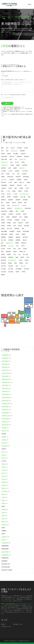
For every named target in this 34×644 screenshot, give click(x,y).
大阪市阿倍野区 (7, 397)
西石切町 (27, 226)
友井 (21, 217)
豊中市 (5, 452)
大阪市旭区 (6, 391)
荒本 (7, 151)
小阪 (25, 185)
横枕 (16, 263)
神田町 (3, 177)
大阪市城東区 (6, 394)
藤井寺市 (5, 522)
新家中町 (3, 200)
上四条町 (17, 171)
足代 (7, 148)
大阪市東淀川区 (7, 382)
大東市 (4, 497)
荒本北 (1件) (14, 151)
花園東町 (11, 237)
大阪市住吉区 (6, 401)
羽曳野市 (5, 510)
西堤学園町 (4, 231)
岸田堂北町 (10, 177)
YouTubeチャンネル (6, 626)
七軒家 (26, 191)
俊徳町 (3, 197)
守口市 (4, 470)
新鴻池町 (25, 200)
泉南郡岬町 (5, 561)
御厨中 (15, 252)
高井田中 (10, 208)
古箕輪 (21, 188)
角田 (8, 205)
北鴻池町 (19, 180)
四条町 (20, 191)
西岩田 (3, 229)
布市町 (17, 234)
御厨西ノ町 (22, 252)
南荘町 (20, 226)
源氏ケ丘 (22, 182)
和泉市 (4, 500)
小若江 (27, 188)
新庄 (2, 203)
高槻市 (5, 464)
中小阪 (24, 220)
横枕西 (21, 263)
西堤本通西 (26, 231)
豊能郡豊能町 (5, 546)
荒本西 (3, 154)
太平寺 (24, 205)
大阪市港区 (6, 367)
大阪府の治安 (18, 17)
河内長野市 (6, 491)
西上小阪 (10, 229)
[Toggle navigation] (30, 4)
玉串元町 (18, 214)
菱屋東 (17, 243)
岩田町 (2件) (23, 159)
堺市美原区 (6, 446)
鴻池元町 (19, 185)
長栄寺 (25, 214)
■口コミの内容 (13, 80)
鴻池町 (28, 182)
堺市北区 (5, 443)
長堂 (2, 217)
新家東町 (18, 200)
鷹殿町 (11, 211)
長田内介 (21, 223)
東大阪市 (5, 525)
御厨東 (3, 254)
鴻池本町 (12, 185)
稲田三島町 (4, 159)
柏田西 (18, 165)
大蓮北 (23, 162)
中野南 (24, 272)
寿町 (16, 188)
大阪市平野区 (6, 419)
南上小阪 (25, 254)
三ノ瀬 (8, 191)
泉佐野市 (5, 482)
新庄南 (20, 203)
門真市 (4, 513)
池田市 (4, 455)
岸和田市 (4, 449)
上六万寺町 (25, 171)
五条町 (10, 188)
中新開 (3, 223)
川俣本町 (24, 174)
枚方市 (4, 473)
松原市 (4, 494)
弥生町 (27, 260)
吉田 (27, 263)
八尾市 (4, 479)
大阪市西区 (6, 364)
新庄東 (14, 203)
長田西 (3, 226)
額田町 (11, 234)
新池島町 (16, 197)
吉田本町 (11, 266)
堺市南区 (5, 440)
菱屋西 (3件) (9, 243)
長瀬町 (9, 223)
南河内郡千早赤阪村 (7, 570)
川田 (2, 174)
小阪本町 (3, 188)
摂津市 (4, 516)
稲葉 (11, 159)
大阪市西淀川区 (7, 379)
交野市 (3, 534)
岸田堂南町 (26, 177)
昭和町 (9, 197)
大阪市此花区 (6, 361)
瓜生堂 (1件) (4, 162)
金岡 (10, 168)
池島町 (9, 154)
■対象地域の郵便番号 (17, 72)
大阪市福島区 (6, 358)
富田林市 (5, 485)
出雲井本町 (4, 157)
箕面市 (4, 503)
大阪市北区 (6, 422)
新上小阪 (23, 197)
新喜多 (14, 191)
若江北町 (11, 269)
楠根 (16, 182)
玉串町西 (3, 214)
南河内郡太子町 (6, 564)
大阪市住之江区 (7, 416)
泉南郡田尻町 (5, 558)
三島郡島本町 (6, 543)
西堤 (23, 229)
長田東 (9, 226)
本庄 (17, 246)
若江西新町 (19, 269)
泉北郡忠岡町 (6, 552)
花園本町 (18, 237)
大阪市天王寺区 (7, 373)
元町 (28, 257)
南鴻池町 (3, 257)
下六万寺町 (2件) (24, 194)
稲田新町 (19, 157)
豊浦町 (26, 217)
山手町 (20, 260)
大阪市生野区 (6, 388)
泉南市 (3, 528)
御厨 (2, 252)
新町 (25, 203)
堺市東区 (4, 434)
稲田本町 (27, 157)
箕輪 (17, 257)
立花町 (22, 211)
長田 (14, 223)
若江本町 (3, 272)
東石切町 (25, 237)
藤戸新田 (3, 246)
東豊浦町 (18, 240)
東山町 (25, 240)
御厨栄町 (8, 252)
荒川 (2, 151)
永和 (11, 162)
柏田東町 (25, 165)
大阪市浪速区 (6, 376)
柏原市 (3, 506)
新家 (29, 197)
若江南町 (11, 272)
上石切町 (3, 171)
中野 (14, 226)
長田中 (27, 223)
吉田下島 (3, 266)
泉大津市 (4, 461)
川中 (13, 174)
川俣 (18, 174)
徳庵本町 (14, 217)
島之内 (9, 194)
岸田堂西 (18, 177)
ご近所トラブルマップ (7, 17)
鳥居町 (3, 220)
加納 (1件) (22, 168)
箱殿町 (24, 234)
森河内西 (3, 260)
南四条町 (11, 257)
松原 (19, 249)
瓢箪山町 (24, 243)
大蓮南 (12, 165)
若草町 (17, 272)
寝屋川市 (5, 488)
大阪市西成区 (6, 407)
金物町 (15, 168)
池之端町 (16, 154)
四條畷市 (4, 531)
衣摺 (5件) (4, 180)
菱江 (2, 243)
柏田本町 (3, 168)
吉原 (17, 266)
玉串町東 (11, 214)
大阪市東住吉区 (7, 404)
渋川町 (3, 194)
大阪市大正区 (6, 370)
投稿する (7, 103)
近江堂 (17, 162)
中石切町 (10, 220)
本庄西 (3, 249)
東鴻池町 (11, 240)
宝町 (17, 211)
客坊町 (26, 180)
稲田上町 (12, 157)
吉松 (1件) (23, 266)
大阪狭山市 (5, 537)
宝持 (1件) (11, 246)
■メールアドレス (13, 95)
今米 (16, 159)
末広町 (3, 205)
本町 (14, 249)
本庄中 (23, 246)
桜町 (2, 191)
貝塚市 (4, 467)
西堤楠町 (12, 231)
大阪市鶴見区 (6, 413)
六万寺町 (3, 269)
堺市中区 (5, 431)
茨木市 (5, 476)
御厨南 (9, 254)
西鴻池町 (17, 229)
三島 (14, 254)
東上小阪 (3, 240)
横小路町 (3, 263)
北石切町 (12, 180)
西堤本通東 (4, 234)
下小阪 (15, 194)
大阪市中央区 (6, 425)
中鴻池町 (17, 220)
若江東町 (27, 269)
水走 (19, 254)
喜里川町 (3, 182)
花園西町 (3, 237)
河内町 (8, 174)
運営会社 (3, 624)
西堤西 (19, 231)
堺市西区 (5, 437)
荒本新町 (22, 151)
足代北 (13, 148)
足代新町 (19, 148)
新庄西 (8, 203)
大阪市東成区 (6, 385)
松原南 (25, 249)
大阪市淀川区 (6, 410)
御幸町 (22, 257)
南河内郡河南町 (6, 567)
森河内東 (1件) (12, 260)
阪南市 (4, 540)
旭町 (2, 148)
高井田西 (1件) (18, 208)
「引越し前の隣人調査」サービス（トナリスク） (16, 604)
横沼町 (10, 263)
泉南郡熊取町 (6, 555)
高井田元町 (4, 211)
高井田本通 (28, 208)
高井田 (3, 208)
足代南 (26, 148)
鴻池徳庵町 (4, 185)
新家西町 (11, 200)
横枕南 (3, 275)
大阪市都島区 (6, 355)
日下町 (10, 182)
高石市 (4, 519)
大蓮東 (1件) (4, 165)
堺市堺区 (5, 428)
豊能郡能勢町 (5, 549)
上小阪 (10, 171)
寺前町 (8, 217)
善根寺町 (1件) (16, 205)
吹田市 (5, 458)
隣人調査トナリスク (18, 624)
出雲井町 (23, 154)
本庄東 (9, 249)
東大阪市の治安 (28, 17)
